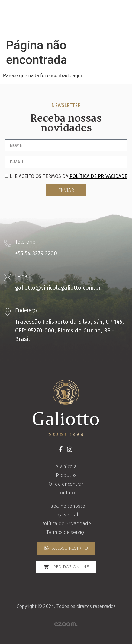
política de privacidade (98, 176)
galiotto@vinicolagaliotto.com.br (58, 288)
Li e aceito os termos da (68, 176)
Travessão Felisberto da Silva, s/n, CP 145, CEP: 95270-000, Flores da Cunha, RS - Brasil (69, 330)
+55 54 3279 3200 (36, 253)
